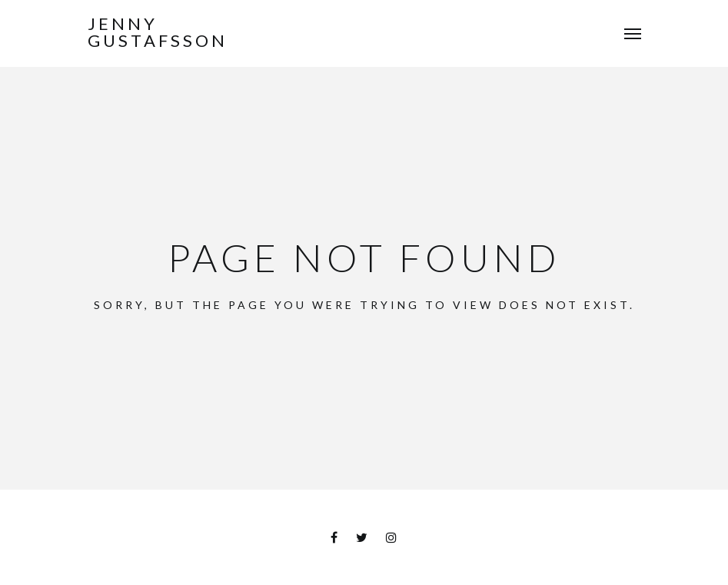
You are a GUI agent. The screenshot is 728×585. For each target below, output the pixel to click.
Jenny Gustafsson (158, 32)
